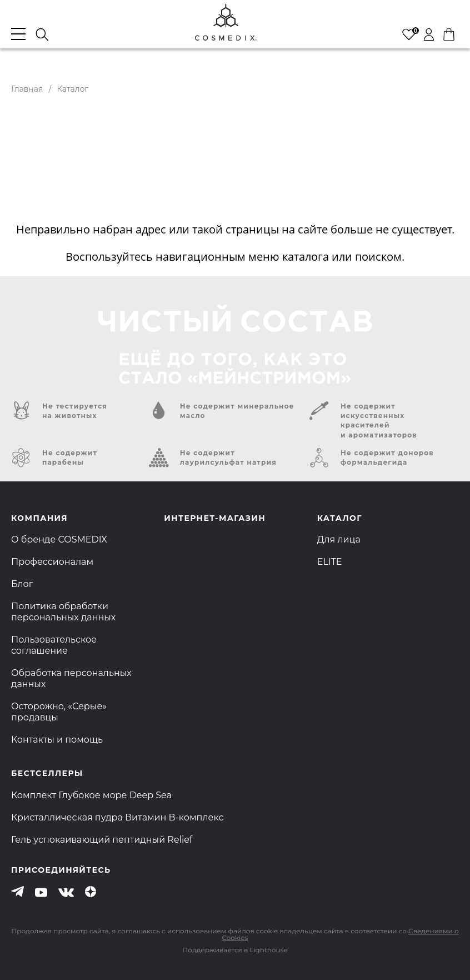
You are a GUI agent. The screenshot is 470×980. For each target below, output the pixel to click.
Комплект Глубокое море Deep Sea (91, 795)
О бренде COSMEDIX (59, 539)
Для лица (339, 539)
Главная (27, 89)
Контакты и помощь (57, 740)
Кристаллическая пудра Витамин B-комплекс (117, 817)
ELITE (330, 562)
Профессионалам (52, 562)
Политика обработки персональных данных (63, 612)
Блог (22, 584)
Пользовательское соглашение (54, 645)
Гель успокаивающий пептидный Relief (102, 840)
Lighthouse (268, 950)
